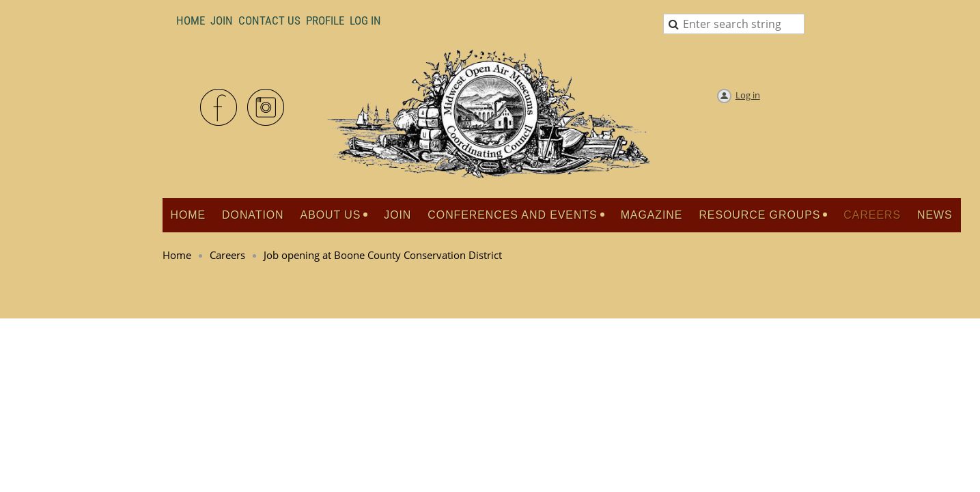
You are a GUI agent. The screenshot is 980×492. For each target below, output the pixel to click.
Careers (227, 255)
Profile (325, 20)
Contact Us (269, 20)
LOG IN (365, 20)
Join (222, 20)
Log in (748, 95)
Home (191, 20)
